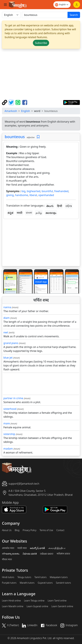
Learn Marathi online (13, 606)
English (26, 111)
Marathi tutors (27, 583)
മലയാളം (51, 213)
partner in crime (13, 398)
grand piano (11, 343)
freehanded (61, 191)
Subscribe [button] (41, 43)
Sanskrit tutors (63, 583)
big (23, 191)
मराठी (20, 213)
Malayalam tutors (59, 577)
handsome (21, 195)
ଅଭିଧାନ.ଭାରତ (47, 554)
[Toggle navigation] (5, 5)
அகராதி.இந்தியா (57, 548)
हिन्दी (60, 206)
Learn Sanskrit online (62, 606)
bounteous (15, 137)
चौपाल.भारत (7, 559)
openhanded (46, 195)
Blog (17, 530)
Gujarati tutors (45, 583)
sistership (9, 434)
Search (74, 15)
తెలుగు (50, 206)
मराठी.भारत (22, 548)
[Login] (77, 5)
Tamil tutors (40, 577)
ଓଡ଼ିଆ (69, 206)
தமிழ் (39, 213)
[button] (8, 281)
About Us (7, 530)
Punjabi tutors (9, 583)
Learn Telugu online (34, 601)
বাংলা (29, 213)
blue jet (8, 358)
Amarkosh (11, 111)
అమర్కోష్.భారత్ (37, 548)
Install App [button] (41, 282)
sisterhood (10, 409)
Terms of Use (46, 530)
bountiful (47, 191)
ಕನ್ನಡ (10, 213)
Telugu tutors (24, 577)
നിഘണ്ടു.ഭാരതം (11, 554)
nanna (7, 307)
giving (10, 195)
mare (7, 423)
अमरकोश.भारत (8, 548)
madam (8, 449)
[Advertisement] (42, 74)
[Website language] (62, 5)
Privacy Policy (29, 530)
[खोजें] (45, 15)
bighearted (34, 191)
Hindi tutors (8, 577)
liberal (33, 195)
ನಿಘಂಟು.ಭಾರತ (30, 554)
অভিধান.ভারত (63, 554)
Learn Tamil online (57, 601)
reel (6, 332)
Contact (60, 530)
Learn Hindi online (11, 601)
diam (7, 318)
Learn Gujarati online (38, 606)
